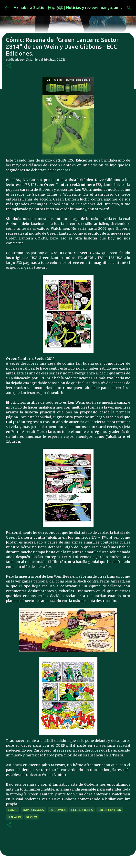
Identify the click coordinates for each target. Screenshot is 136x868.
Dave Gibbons (33, 810)
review (32, 817)
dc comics (58, 810)
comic (13, 810)
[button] (9, 66)
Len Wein (14, 817)
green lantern (110, 810)
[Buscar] (129, 8)
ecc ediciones (82, 810)
